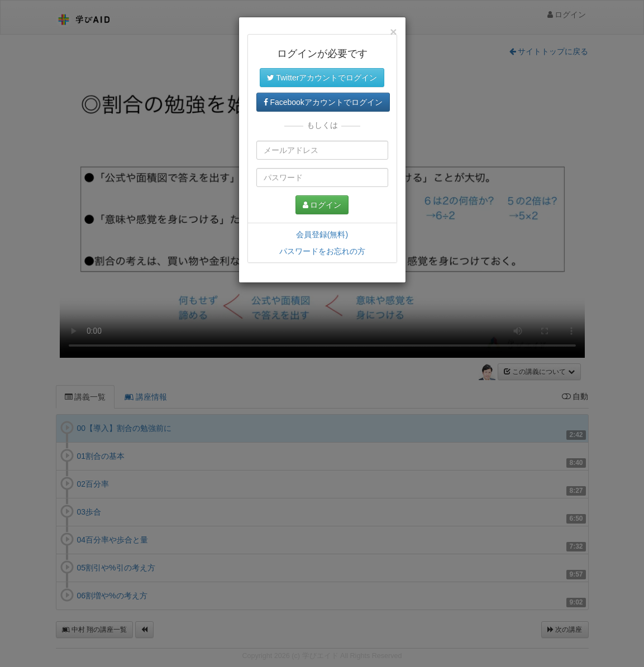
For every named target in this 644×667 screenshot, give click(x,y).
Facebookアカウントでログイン (323, 102)
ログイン (322, 205)
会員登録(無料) (322, 234)
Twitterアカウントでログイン (322, 78)
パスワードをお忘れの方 (322, 251)
